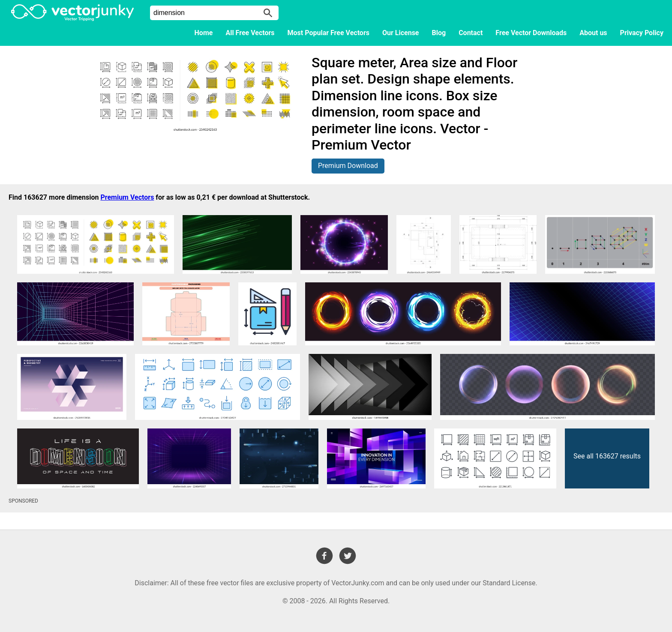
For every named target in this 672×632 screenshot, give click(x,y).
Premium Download (348, 166)
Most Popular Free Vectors (328, 33)
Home (204, 33)
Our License (401, 33)
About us (593, 33)
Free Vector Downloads (531, 33)
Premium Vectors (127, 197)
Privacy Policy (642, 33)
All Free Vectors (250, 33)
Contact (471, 33)
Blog (439, 33)
